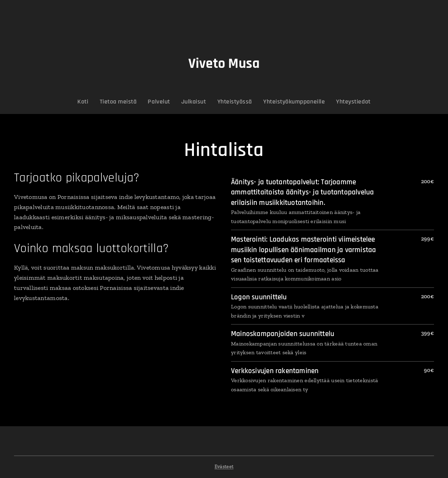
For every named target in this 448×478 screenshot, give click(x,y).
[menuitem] (96, 102)
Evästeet (224, 467)
